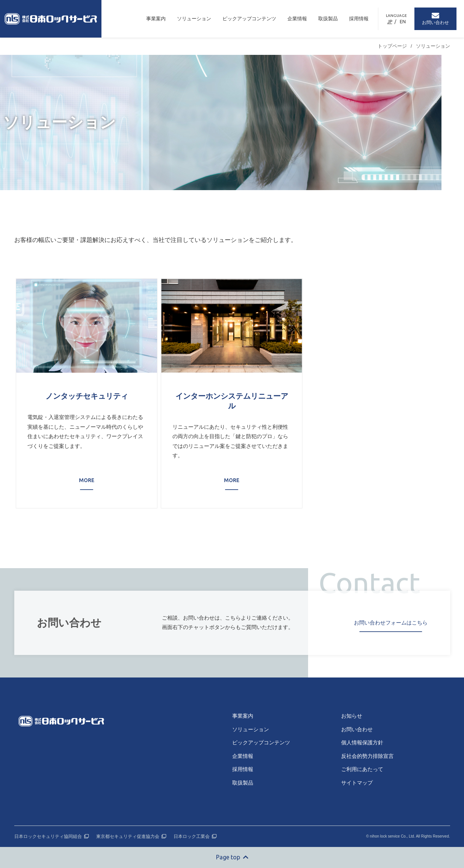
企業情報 (297, 19)
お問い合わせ (357, 729)
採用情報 (359, 19)
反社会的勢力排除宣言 (367, 756)
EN (403, 22)
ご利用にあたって (362, 769)
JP (390, 22)
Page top (232, 857)
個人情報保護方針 (362, 742)
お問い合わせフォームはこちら (391, 623)
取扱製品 (328, 19)
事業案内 (156, 19)
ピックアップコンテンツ (249, 19)
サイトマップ (357, 783)
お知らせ (352, 716)
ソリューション (194, 19)
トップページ (392, 46)
